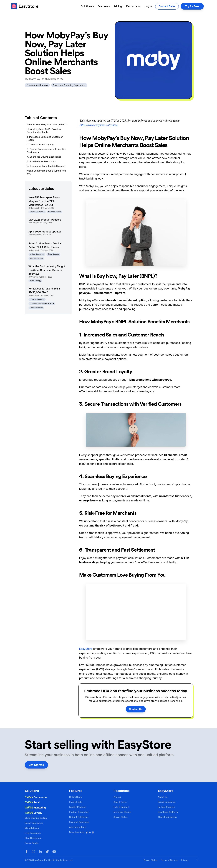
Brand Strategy (53, 254)
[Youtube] (54, 852)
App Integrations (78, 827)
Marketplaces (32, 828)
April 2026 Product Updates (45, 232)
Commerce (36, 797)
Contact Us (136, 709)
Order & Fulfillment (79, 817)
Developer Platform (168, 812)
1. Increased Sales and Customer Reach (45, 138)
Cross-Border (32, 843)
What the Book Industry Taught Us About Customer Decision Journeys (47, 270)
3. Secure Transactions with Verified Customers (47, 151)
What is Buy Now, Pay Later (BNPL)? (47, 124)
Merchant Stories (55, 212)
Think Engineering (167, 817)
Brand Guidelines (167, 802)
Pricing (118, 6)
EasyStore (86, 649)
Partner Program (166, 807)
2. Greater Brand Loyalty (40, 145)
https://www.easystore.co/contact (99, 125)
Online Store (75, 797)
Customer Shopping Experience (69, 85)
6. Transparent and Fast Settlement (46, 166)
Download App (82, 832)
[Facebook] (27, 852)
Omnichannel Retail (37, 212)
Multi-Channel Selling (36, 818)
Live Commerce (33, 833)
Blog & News (120, 802)
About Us (163, 797)
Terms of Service (169, 860)
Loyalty (34, 813)
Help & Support (121, 807)
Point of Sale (76, 802)
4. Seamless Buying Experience (44, 157)
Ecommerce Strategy (37, 85)
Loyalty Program (78, 807)
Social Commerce (34, 823)
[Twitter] (47, 852)
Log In (148, 6)
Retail (32, 802)
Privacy (185, 860)
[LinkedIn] (40, 852)
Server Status (121, 817)
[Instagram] (33, 852)
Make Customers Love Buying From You (46, 172)
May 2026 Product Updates (45, 220)
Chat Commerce (33, 838)
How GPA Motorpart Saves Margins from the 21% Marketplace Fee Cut (44, 201)
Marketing (35, 808)
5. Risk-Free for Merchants (41, 161)
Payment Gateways (79, 822)
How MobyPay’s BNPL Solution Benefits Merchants (44, 131)
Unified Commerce (37, 254)
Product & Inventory (79, 812)
